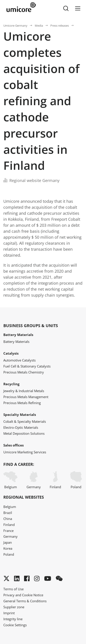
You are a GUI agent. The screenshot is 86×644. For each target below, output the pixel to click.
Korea (8, 548)
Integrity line (13, 619)
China (8, 519)
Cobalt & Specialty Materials (25, 421)
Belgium (10, 480)
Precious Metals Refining (22, 403)
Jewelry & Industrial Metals (24, 391)
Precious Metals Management (26, 397)
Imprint (9, 613)
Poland (76, 480)
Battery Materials (16, 342)
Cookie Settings (15, 625)
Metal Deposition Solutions (24, 433)
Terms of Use (13, 589)
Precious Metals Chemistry (24, 372)
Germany (34, 480)
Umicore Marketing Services (25, 452)
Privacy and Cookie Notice (23, 595)
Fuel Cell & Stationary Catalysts (27, 366)
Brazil (8, 513)
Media (39, 26)
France (8, 531)
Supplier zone (14, 607)
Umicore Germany (15, 26)
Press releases (60, 26)
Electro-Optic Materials (21, 427)
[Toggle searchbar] (66, 8)
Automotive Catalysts (19, 360)
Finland (55, 480)
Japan (8, 542)
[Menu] (78, 8)
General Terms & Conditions (25, 601)
